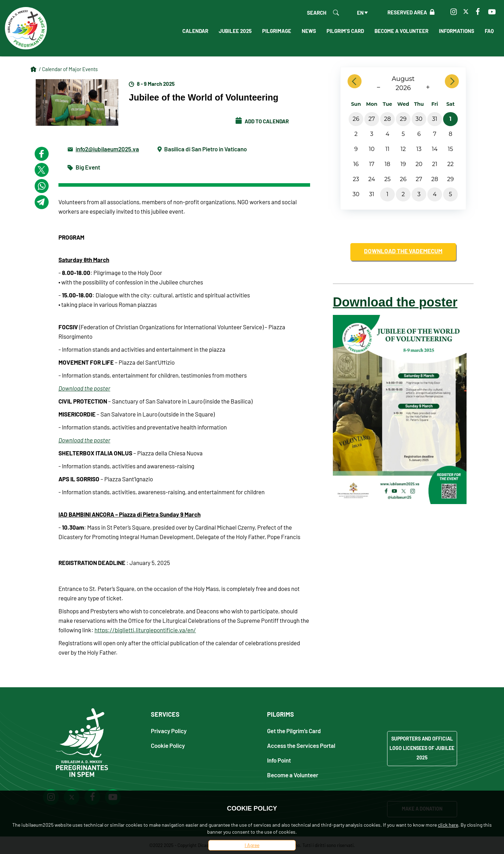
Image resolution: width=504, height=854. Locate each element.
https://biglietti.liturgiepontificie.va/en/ (145, 630)
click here (448, 825)
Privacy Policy (169, 731)
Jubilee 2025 (235, 31)
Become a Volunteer (401, 31)
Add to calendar (262, 121)
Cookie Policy (168, 745)
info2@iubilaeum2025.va (107, 149)
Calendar (195, 31)
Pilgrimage (277, 31)
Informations (457, 31)
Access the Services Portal (301, 745)
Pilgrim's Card (345, 31)
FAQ (489, 31)
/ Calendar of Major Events (68, 69)
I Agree (252, 845)
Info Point (279, 760)
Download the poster (84, 388)
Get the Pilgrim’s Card (294, 731)
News (309, 31)
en (360, 13)
